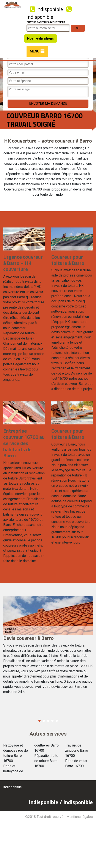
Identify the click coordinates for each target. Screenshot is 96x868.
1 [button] (39, 721)
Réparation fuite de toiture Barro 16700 (46, 761)
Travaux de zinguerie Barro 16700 (77, 750)
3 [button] (48, 721)
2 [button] (44, 721)
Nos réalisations (41, 38)
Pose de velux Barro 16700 (76, 763)
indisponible (46, 9)
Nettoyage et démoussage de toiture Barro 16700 (16, 753)
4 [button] (52, 721)
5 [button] (57, 721)
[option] (48, 647)
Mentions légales (80, 817)
